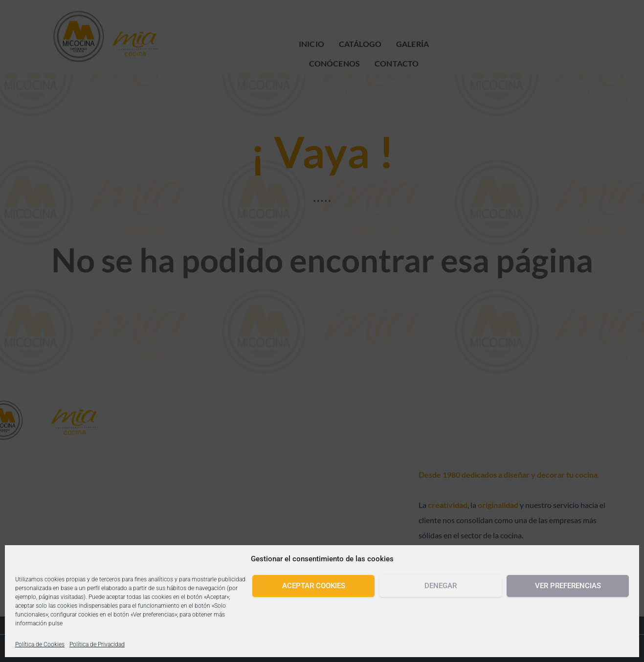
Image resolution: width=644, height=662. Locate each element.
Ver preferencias (568, 586)
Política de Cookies (40, 644)
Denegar (441, 586)
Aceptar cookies (314, 586)
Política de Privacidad (97, 644)
